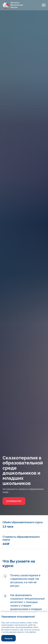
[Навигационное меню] (44, 5)
